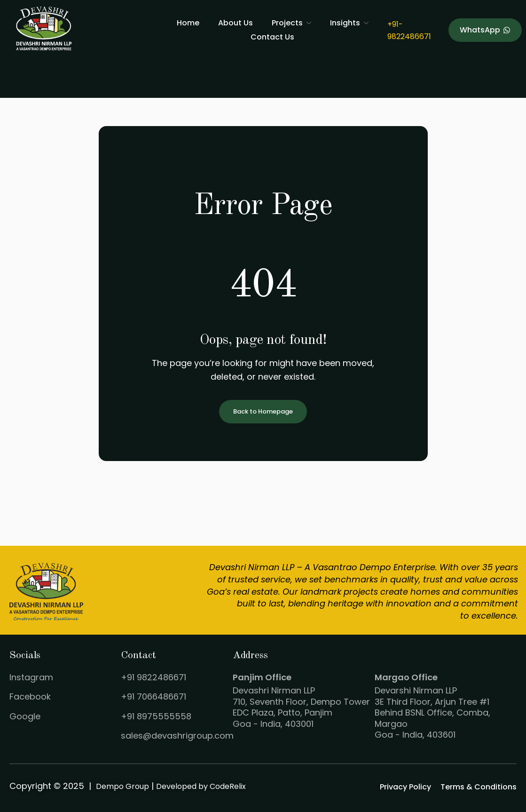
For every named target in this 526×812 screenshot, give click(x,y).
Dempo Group (122, 786)
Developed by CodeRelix (201, 786)
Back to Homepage (263, 412)
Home (188, 23)
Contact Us (272, 37)
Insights (349, 23)
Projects (291, 23)
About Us (236, 23)
